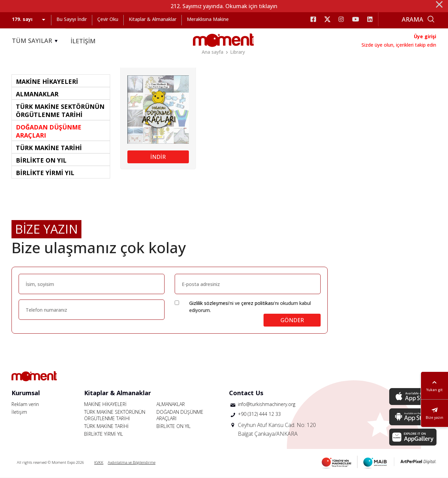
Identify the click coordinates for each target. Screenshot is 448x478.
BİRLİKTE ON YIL (173, 426)
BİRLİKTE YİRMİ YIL (104, 434)
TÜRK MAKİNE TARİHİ (106, 426)
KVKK (99, 462)
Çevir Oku (108, 19)
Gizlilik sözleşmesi (209, 303)
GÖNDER (292, 320)
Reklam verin (25, 404)
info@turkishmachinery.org (267, 404)
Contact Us (246, 393)
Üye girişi (425, 36)
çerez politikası (258, 303)
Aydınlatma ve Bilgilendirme (132, 462)
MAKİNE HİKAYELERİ (105, 404)
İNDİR (158, 157)
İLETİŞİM (83, 41)
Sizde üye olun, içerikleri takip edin (399, 45)
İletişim (19, 412)
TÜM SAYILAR (36, 41)
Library (238, 52)
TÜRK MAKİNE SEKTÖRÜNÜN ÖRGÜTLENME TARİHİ (115, 415)
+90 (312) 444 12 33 (259, 414)
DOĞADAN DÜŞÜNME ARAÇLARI (180, 415)
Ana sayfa (213, 52)
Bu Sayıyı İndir (72, 19)
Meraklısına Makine (208, 19)
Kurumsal (26, 393)
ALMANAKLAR (171, 404)
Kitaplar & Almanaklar (153, 19)
